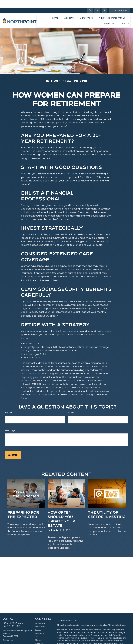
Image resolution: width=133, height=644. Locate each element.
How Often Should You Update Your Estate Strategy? (61, 513)
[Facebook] (104, 3)
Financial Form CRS (69, 613)
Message (10, 423)
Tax (37, 629)
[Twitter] (90, 3)
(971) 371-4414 (16, 615)
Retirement (40, 615)
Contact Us (8, 632)
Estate (38, 622)
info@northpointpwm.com (15, 637)
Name (8, 405)
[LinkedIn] (97, 3)
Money (38, 632)
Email (71, 405)
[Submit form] (13, 447)
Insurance (40, 626)
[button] (55, 10)
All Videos (39, 642)
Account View (119, 3)
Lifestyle (39, 636)
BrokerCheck (120, 617)
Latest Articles (42, 639)
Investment (40, 619)
